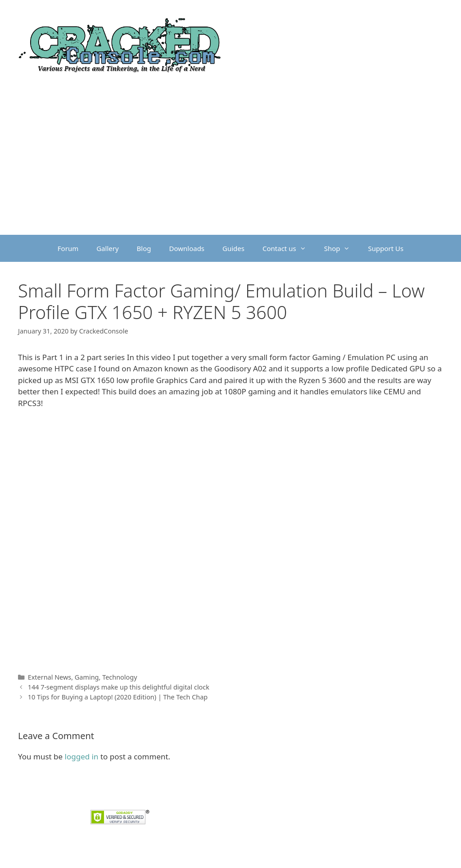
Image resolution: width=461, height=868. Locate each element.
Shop (342, 248)
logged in (82, 756)
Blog (144, 248)
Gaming (87, 677)
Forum (68, 248)
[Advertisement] (230, 167)
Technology (120, 677)
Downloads (187, 248)
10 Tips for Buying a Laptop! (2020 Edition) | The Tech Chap (118, 697)
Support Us (386, 248)
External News (50, 677)
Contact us (289, 248)
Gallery (107, 248)
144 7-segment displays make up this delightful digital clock (119, 687)
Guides (233, 248)
